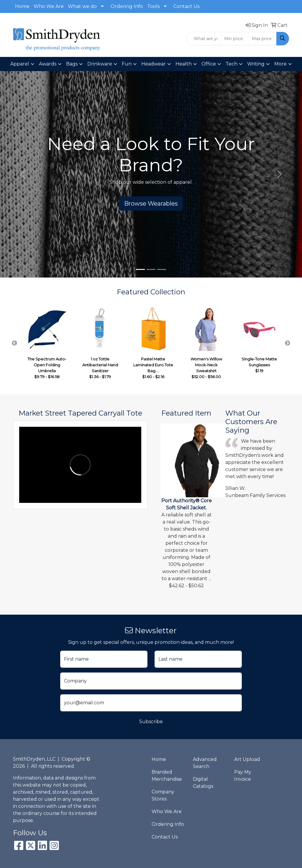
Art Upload (247, 759)
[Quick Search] (204, 39)
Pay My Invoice (243, 776)
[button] (23, 174)
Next (288, 343)
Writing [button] (256, 64)
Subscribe (151, 722)
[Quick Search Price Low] (235, 39)
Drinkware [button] (100, 64)
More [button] (280, 64)
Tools (153, 6)
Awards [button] (48, 64)
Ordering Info (127, 6)
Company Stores (163, 795)
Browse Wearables (151, 204)
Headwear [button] (154, 64)
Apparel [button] (20, 64)
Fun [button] (127, 64)
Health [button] (184, 64)
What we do (82, 6)
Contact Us (186, 6)
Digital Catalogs (203, 783)
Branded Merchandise (167, 776)
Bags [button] (72, 64)
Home (22, 6)
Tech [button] (232, 64)
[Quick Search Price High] (263, 39)
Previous (14, 343)
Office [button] (209, 64)
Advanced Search (205, 763)
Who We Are (49, 6)
